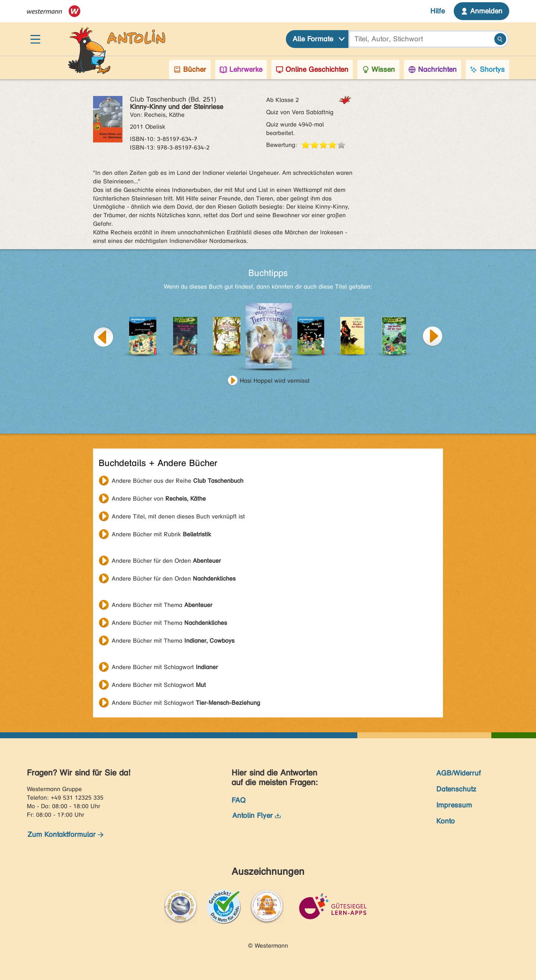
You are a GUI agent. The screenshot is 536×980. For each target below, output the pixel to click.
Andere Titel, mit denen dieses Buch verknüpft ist (178, 516)
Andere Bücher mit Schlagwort (165, 667)
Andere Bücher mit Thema (162, 605)
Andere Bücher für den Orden (166, 561)
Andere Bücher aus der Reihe (178, 481)
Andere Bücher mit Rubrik (161, 534)
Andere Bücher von (159, 499)
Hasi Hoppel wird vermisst (275, 381)
